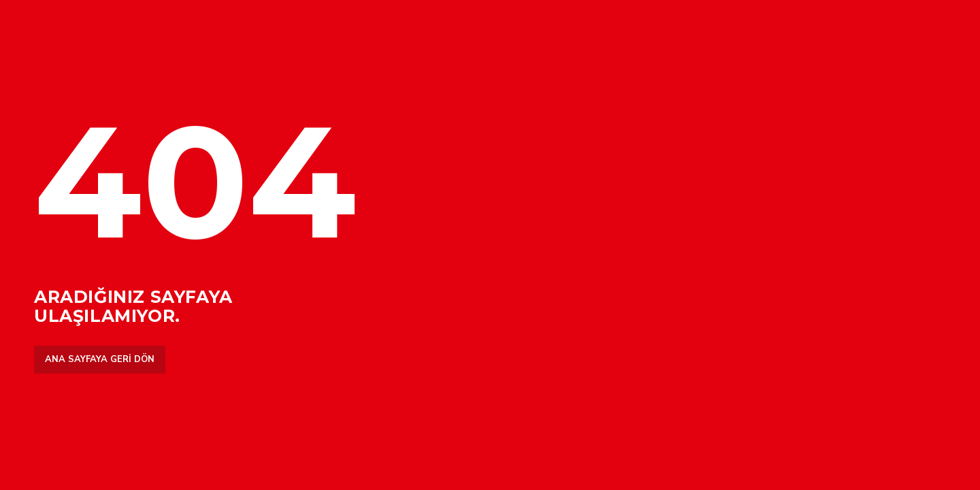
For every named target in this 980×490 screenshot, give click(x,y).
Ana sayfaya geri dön (100, 359)
